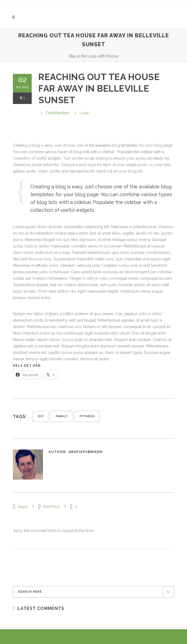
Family (62, 416)
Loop (84, 113)
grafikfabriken (57, 113)
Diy (41, 416)
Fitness (87, 416)
